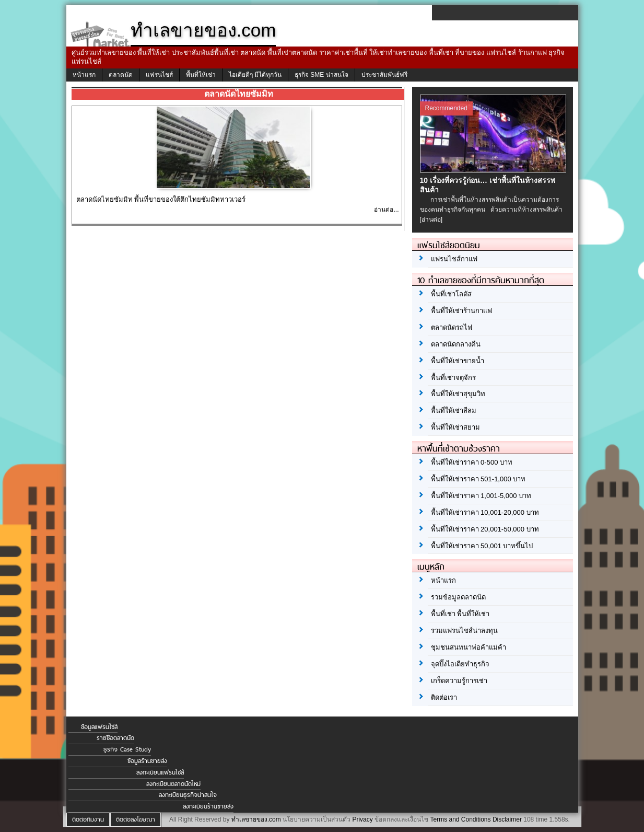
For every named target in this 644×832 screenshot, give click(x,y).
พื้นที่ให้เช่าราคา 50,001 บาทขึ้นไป (482, 546)
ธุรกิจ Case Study (127, 749)
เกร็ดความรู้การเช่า (459, 681)
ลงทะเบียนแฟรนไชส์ (160, 772)
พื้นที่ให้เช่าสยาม (455, 427)
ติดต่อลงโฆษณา (136, 819)
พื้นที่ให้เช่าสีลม (454, 411)
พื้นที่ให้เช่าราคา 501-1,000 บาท (478, 479)
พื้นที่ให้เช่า (201, 75)
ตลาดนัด (121, 75)
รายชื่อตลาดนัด (115, 738)
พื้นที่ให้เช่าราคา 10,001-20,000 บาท (485, 512)
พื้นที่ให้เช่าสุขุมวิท (458, 394)
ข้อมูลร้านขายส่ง (147, 761)
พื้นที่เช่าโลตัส (451, 294)
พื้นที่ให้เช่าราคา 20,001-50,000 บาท (485, 529)
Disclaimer (507, 819)
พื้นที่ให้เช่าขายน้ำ (458, 361)
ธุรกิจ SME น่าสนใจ (321, 75)
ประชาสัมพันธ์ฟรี (384, 75)
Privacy (362, 819)
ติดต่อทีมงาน (88, 819)
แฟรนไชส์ (159, 75)
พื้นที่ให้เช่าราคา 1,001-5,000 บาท (481, 496)
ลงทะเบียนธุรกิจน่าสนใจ (188, 795)
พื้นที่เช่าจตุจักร (453, 378)
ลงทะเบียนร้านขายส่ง (208, 806)
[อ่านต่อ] (431, 219)
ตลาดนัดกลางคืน (456, 344)
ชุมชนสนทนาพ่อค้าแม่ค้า (469, 647)
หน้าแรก (84, 75)
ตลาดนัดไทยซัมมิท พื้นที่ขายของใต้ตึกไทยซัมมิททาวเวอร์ (161, 199)
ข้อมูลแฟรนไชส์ (99, 727)
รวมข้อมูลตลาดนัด (458, 597)
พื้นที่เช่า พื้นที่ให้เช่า (460, 614)
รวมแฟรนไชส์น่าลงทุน (464, 631)
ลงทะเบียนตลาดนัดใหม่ (173, 784)
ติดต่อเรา (444, 697)
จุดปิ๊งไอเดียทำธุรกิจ (460, 664)
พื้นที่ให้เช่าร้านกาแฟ (461, 311)
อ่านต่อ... (386, 210)
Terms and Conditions (460, 819)
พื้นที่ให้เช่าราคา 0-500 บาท (472, 462)
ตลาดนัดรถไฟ (452, 327)
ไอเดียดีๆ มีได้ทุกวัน (255, 75)
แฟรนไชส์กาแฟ (454, 259)
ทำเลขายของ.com (256, 819)
